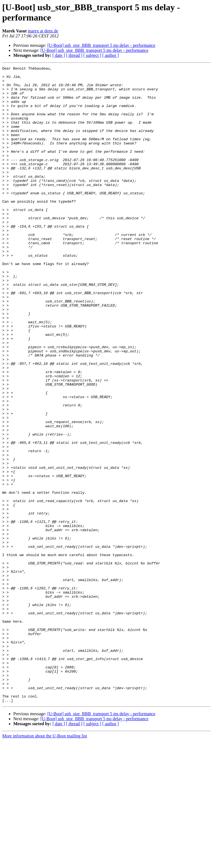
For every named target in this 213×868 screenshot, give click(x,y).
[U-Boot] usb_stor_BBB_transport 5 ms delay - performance (101, 45)
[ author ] (111, 55)
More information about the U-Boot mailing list (45, 863)
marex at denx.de (43, 31)
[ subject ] (92, 55)
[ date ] (59, 55)
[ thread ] (74, 55)
